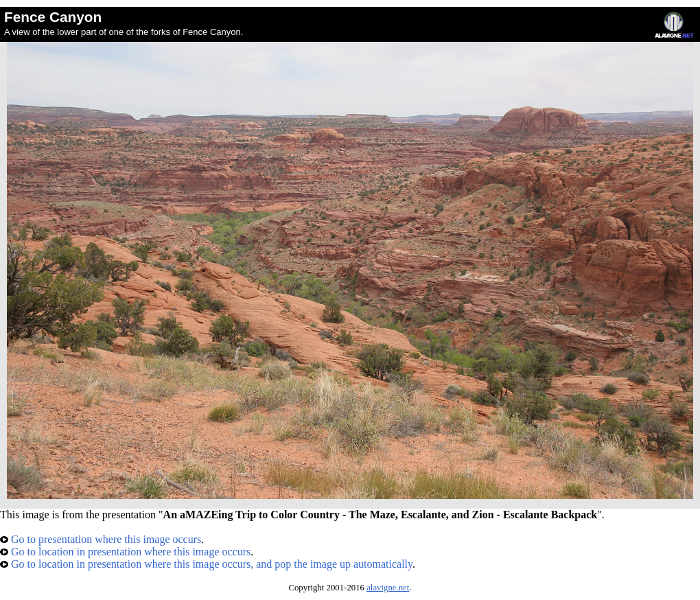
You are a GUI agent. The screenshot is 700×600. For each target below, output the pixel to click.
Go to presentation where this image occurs (101, 539)
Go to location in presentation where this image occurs (125, 552)
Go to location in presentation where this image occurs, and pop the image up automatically (206, 564)
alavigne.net (388, 588)
